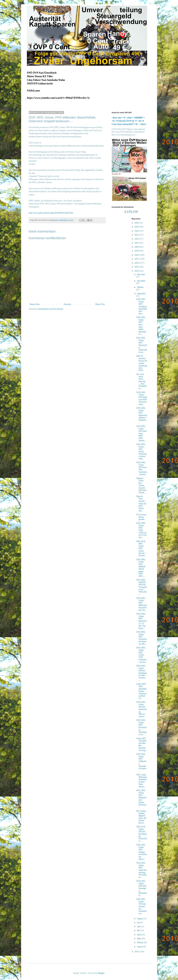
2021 (137, 243)
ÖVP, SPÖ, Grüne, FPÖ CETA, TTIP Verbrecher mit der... (142, 655)
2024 (137, 231)
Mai (139, 931)
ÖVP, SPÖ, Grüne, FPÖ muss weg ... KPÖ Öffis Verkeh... (142, 433)
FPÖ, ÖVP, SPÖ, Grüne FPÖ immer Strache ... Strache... (142, 549)
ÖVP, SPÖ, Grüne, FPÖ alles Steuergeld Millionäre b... (142, 888)
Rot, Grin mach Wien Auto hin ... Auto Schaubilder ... (142, 381)
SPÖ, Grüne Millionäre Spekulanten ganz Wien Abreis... (142, 781)
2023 (137, 235)
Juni (139, 927)
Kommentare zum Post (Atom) (51, 309)
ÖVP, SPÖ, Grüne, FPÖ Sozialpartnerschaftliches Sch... (142, 306)
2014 (137, 271)
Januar (140, 947)
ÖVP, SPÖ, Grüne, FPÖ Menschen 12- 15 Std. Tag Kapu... (142, 621)
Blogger (101, 973)
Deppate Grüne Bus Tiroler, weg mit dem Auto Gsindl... (141, 485)
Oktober (140, 287)
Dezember (141, 274)
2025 (137, 227)
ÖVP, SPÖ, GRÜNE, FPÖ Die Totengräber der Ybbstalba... (142, 587)
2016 (137, 263)
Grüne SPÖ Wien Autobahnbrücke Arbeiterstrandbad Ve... (142, 691)
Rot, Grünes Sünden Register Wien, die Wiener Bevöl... (141, 817)
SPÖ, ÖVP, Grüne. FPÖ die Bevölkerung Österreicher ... (142, 834)
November (141, 281)
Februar (140, 943)
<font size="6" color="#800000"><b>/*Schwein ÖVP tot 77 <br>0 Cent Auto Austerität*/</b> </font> (129, 121)
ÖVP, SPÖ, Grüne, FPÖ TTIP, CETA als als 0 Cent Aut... (142, 530)
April (139, 935)
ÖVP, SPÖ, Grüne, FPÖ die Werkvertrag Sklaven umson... (142, 709)
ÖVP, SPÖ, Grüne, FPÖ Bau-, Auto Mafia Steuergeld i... (141, 326)
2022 (137, 239)
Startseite (67, 304)
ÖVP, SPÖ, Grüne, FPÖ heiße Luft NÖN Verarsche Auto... (142, 398)
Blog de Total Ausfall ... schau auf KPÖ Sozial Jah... (141, 504)
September (141, 294)
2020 (137, 247)
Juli (139, 923)
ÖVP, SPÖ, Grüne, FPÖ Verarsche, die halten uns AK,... (142, 638)
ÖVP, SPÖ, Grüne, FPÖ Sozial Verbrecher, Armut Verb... (142, 452)
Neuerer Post (35, 304)
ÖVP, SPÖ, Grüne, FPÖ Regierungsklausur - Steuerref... (142, 415)
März (139, 939)
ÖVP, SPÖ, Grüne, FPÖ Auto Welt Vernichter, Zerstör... (142, 468)
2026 (137, 223)
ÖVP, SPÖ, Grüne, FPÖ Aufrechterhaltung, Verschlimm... (142, 870)
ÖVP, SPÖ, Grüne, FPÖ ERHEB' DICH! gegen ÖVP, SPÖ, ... (141, 568)
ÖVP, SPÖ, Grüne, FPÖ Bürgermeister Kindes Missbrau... (142, 799)
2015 (137, 267)
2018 (137, 255)
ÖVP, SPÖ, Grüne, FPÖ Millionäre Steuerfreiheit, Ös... (142, 604)
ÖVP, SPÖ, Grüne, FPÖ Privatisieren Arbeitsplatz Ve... (142, 727)
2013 (137, 952)
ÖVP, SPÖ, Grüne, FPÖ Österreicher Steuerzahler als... (142, 345)
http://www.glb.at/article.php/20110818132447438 (51, 213)
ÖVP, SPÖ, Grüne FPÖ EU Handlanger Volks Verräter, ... (141, 673)
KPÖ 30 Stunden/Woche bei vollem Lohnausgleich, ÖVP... (142, 363)
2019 (137, 251)
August (140, 919)
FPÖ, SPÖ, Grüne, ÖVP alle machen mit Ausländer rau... (142, 906)
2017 (137, 259)
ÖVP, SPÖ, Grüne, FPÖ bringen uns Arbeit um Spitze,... (142, 852)
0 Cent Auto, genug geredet (142, 517)
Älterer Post (100, 304)
